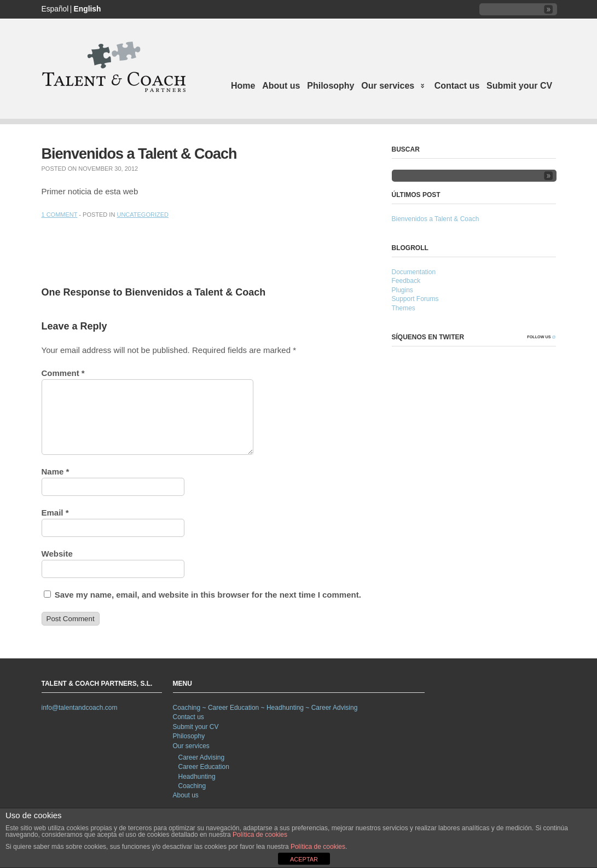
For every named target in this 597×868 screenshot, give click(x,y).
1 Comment (60, 215)
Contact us (457, 86)
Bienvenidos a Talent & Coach (436, 219)
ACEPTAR (304, 859)
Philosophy (331, 86)
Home (243, 86)
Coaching (192, 786)
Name (56, 471)
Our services (392, 87)
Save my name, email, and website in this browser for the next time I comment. (208, 595)
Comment (63, 373)
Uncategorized (143, 215)
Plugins (402, 290)
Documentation (414, 272)
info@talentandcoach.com (80, 708)
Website (57, 554)
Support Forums (415, 299)
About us (281, 86)
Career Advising (202, 757)
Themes (404, 308)
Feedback (406, 281)
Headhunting (197, 777)
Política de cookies (260, 835)
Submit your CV (519, 86)
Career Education (204, 767)
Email (55, 513)
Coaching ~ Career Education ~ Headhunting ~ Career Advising (265, 708)
